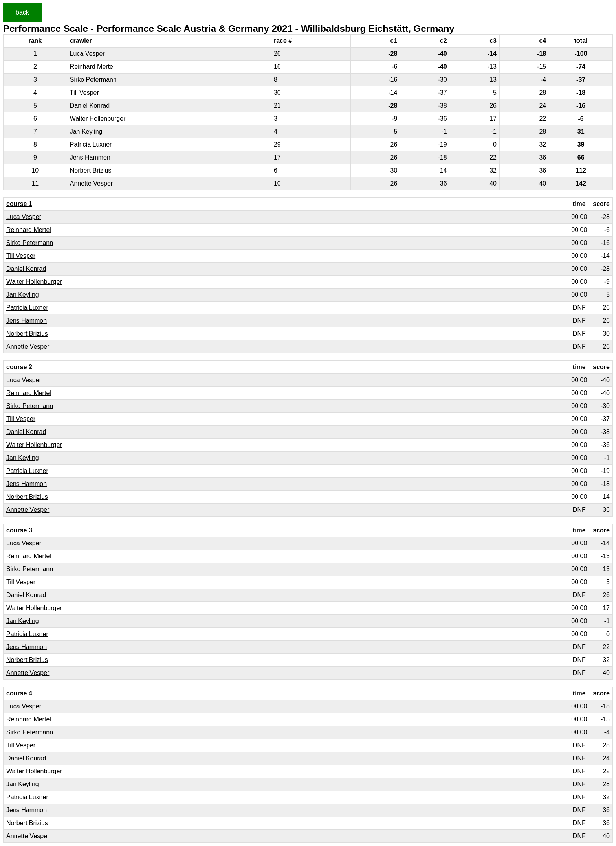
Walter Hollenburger (34, 282)
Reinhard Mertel (29, 230)
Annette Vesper (28, 347)
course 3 (19, 530)
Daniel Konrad (26, 269)
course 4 (19, 693)
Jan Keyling (23, 295)
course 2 (19, 367)
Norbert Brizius (27, 334)
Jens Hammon (27, 321)
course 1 (19, 204)
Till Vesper (21, 256)
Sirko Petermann (30, 243)
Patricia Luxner (27, 308)
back (22, 12)
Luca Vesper (24, 217)
